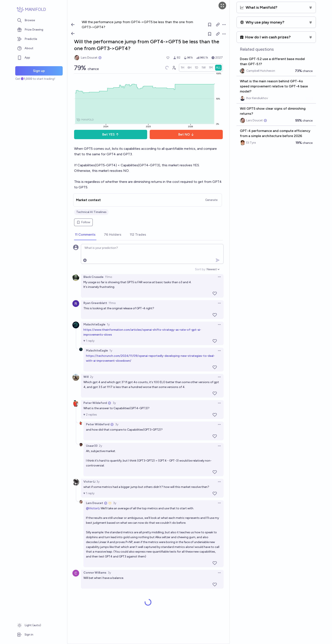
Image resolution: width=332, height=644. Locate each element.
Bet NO (186, 134)
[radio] (183, 68)
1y (108, 324)
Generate (211, 200)
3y (114, 403)
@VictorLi (93, 508)
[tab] (85, 235)
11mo (109, 277)
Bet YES (111, 134)
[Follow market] (210, 34)
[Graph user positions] (174, 68)
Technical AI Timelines (91, 212)
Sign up (39, 71)
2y (92, 377)
